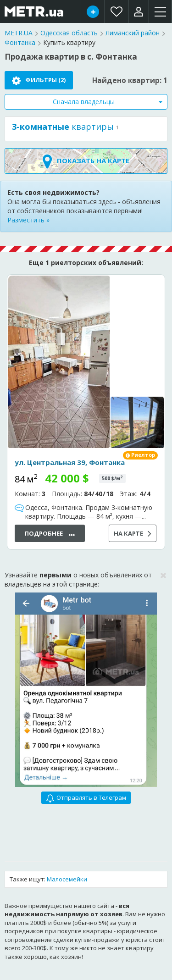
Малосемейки (67, 879)
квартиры (63, 127)
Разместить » (28, 220)
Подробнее (50, 534)
